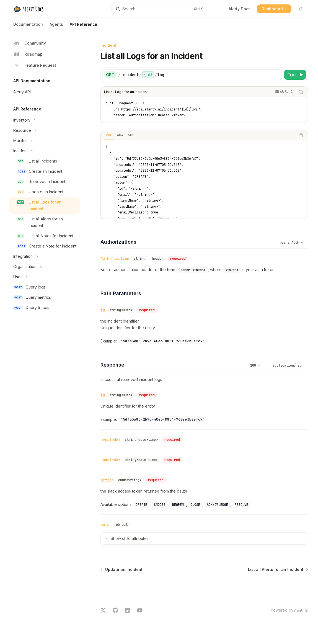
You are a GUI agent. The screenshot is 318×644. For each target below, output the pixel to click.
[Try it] (295, 75)
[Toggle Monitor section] (44, 141)
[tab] (109, 135)
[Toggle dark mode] (300, 9)
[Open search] (159, 9)
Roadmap (28, 54)
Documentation (28, 26)
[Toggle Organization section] (44, 267)
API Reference (83, 26)
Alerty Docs (240, 9)
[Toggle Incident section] (44, 151)
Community (30, 43)
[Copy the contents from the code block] (301, 92)
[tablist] (198, 135)
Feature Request (35, 65)
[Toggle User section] (44, 277)
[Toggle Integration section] (44, 256)
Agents (56, 26)
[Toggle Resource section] (44, 130)
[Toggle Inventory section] (44, 120)
